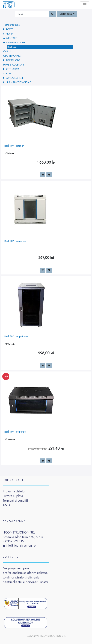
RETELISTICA (12, 69)
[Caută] (52, 14)
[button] (67, 14)
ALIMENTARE (10, 38)
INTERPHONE (13, 60)
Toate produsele (11, 25)
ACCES (10, 29)
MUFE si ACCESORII (14, 65)
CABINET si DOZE (16, 42)
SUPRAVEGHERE (15, 78)
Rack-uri (12, 47)
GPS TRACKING (12, 56)
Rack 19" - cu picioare (16, 336)
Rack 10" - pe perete (15, 241)
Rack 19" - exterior (14, 146)
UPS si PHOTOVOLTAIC (18, 82)
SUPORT (8, 73)
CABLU (7, 51)
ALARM (9, 34)
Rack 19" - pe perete (15, 432)
